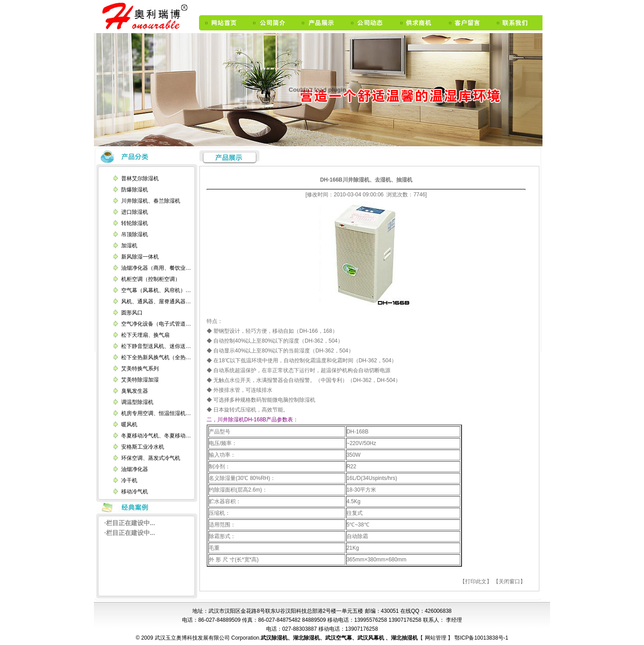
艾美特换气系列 (140, 369)
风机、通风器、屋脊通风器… (156, 301)
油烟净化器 (135, 469)
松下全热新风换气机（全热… (156, 357)
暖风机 (129, 424)
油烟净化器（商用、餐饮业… (156, 268)
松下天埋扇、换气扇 (145, 335)
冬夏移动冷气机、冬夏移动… (156, 436)
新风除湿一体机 (140, 257)
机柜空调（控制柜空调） (151, 279)
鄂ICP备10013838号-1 (481, 638)
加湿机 (129, 246)
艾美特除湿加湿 (140, 380)
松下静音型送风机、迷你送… (156, 346)
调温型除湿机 (137, 402)
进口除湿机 (135, 212)
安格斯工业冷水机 (143, 447)
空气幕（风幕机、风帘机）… (156, 290)
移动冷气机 (135, 492)
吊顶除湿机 (135, 234)
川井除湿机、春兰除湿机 (151, 201)
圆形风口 (132, 313)
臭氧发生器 (135, 391)
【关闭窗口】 (509, 581)
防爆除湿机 (135, 190)
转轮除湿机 (135, 223)
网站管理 (436, 638)
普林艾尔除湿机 (140, 178)
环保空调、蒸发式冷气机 (151, 458)
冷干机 (129, 480)
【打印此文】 (476, 581)
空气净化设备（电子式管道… (156, 324)
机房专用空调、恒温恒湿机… (156, 413)
